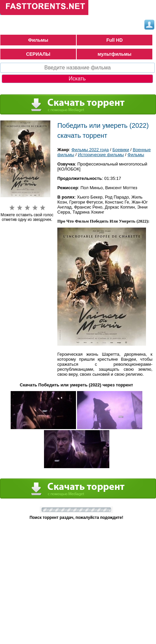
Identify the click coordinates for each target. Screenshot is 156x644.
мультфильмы (115, 54)
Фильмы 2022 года (90, 150)
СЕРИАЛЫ (38, 54)
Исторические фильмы (101, 155)
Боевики (121, 150)
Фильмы (38, 40)
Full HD (114, 40)
